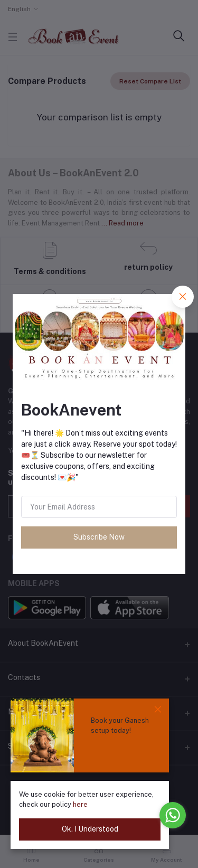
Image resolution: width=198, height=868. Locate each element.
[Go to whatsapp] (173, 815)
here (80, 804)
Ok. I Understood (90, 829)
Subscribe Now (99, 537)
